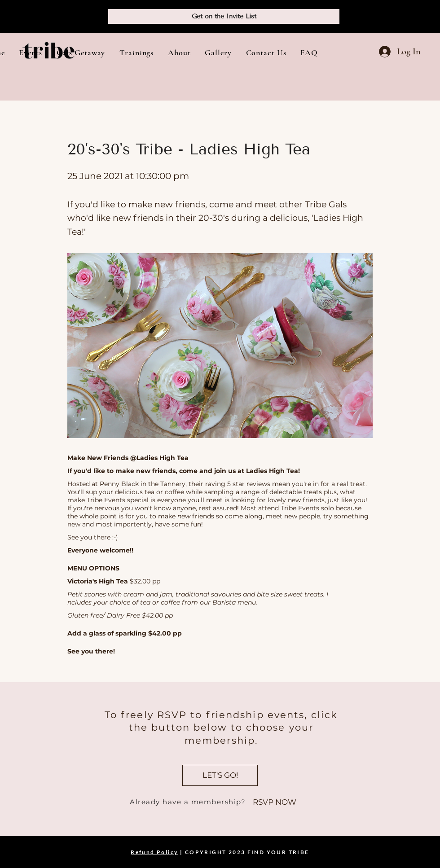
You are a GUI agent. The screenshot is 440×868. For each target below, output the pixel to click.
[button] (30, 53)
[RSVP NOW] (275, 802)
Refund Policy (154, 852)
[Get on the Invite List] (224, 16)
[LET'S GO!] (220, 775)
